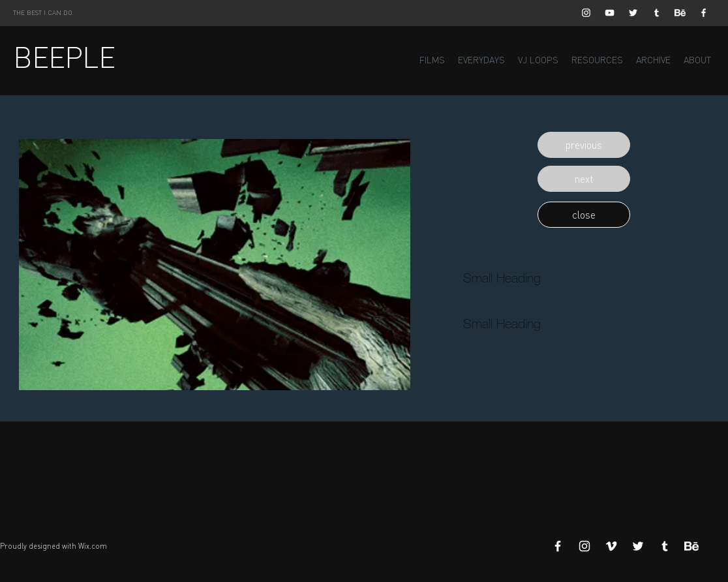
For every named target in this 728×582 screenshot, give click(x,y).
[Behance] (680, 13)
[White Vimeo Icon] (611, 546)
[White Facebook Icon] (704, 13)
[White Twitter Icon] (633, 13)
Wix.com (93, 546)
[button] (584, 145)
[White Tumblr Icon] (657, 13)
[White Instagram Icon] (586, 13)
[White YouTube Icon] (610, 13)
